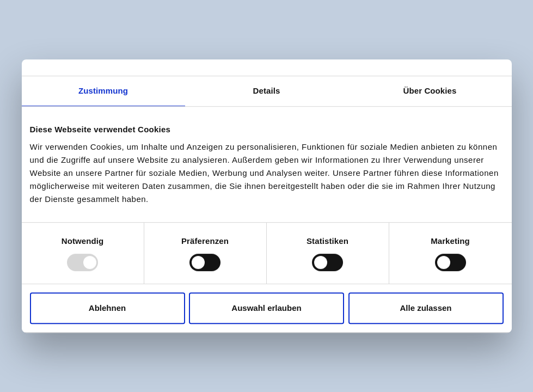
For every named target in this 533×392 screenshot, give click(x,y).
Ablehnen (107, 308)
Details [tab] (267, 91)
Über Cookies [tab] (430, 91)
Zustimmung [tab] (103, 91)
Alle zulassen (425, 308)
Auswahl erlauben (266, 308)
